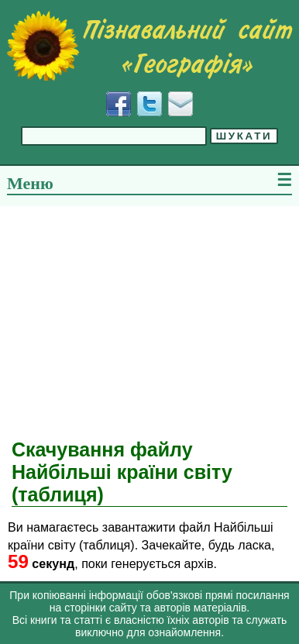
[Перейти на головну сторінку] (149, 46)
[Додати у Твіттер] (149, 104)
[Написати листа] (180, 104)
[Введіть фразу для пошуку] (114, 136)
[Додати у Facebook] (119, 104)
